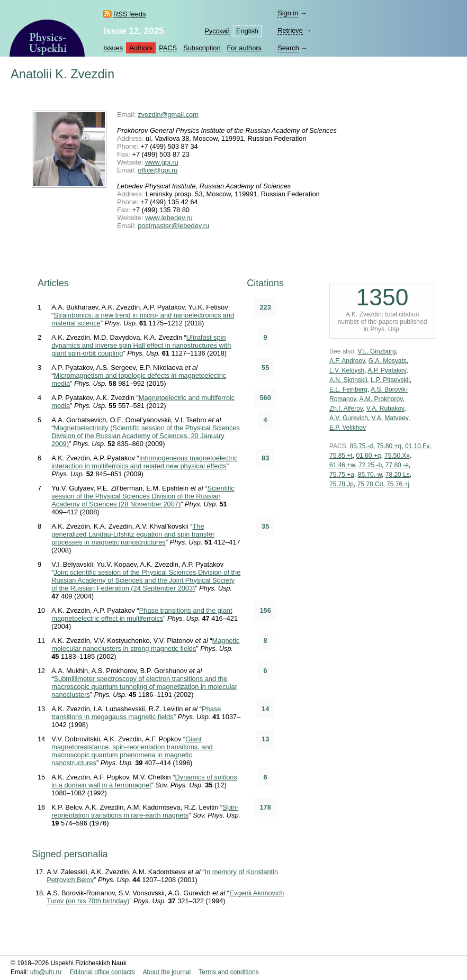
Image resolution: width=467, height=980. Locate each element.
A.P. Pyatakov (387, 370)
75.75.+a (342, 475)
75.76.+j (398, 484)
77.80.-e (397, 465)
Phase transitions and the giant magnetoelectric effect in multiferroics (142, 614)
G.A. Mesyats (388, 361)
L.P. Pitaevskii (390, 380)
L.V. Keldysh (347, 370)
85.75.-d (361, 446)
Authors (141, 48)
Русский (217, 31)
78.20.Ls (398, 475)
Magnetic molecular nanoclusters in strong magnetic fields (145, 645)
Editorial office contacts (102, 972)
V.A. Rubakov (385, 409)
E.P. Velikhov (348, 428)
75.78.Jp (342, 484)
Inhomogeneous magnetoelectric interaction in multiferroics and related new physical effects (144, 462)
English (247, 31)
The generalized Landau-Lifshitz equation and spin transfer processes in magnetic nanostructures (133, 534)
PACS (168, 48)
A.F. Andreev (347, 361)
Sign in (288, 13)
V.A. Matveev (390, 418)
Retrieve (290, 30)
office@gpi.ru (158, 170)
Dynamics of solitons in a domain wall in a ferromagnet (144, 781)
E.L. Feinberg (348, 389)
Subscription (202, 48)
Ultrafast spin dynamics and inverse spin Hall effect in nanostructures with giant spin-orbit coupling (141, 345)
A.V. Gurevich (349, 418)
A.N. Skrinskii (348, 380)
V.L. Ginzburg (376, 351)
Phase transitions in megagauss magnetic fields (136, 713)
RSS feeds (129, 14)
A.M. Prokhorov (381, 399)
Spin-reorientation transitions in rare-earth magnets (145, 811)
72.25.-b (370, 465)
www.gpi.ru (162, 162)
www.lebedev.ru (169, 218)
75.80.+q (389, 446)
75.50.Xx (397, 456)
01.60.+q (368, 456)
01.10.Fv (417, 446)
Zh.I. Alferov (346, 409)
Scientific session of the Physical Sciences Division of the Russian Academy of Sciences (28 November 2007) (143, 496)
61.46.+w (342, 465)
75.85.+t (341, 456)
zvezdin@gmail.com (168, 115)
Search (288, 48)
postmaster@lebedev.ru (173, 226)
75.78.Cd (370, 484)
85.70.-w (370, 475)
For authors (244, 48)
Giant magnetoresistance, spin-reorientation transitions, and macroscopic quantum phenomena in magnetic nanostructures (132, 751)
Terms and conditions (228, 972)
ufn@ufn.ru (46, 972)
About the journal (167, 972)
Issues (113, 48)
